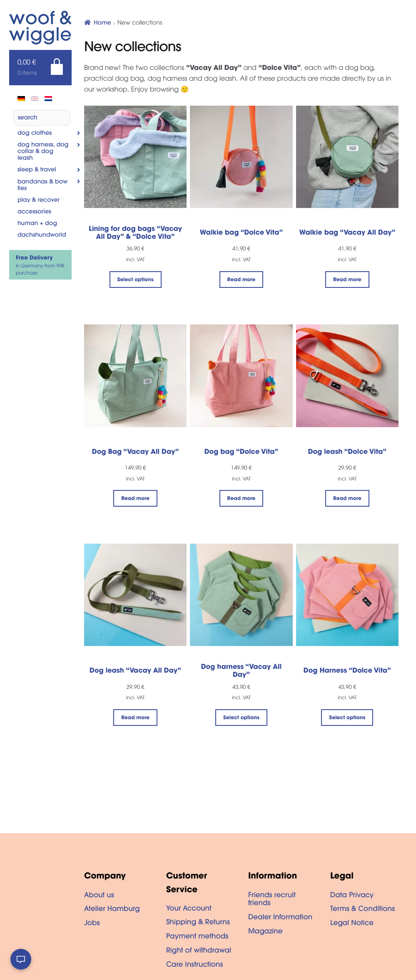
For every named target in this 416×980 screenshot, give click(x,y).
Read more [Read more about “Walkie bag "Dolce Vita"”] (242, 280)
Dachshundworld (42, 235)
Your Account (189, 909)
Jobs (92, 924)
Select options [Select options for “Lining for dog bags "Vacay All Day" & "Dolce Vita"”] (136, 280)
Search (28, 118)
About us (99, 896)
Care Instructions (195, 965)
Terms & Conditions (362, 910)
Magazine (265, 932)
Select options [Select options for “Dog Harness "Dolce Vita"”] (347, 718)
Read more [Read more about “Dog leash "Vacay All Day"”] (135, 718)
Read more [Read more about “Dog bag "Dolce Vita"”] (242, 499)
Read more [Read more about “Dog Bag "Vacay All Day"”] (135, 499)
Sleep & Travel (37, 170)
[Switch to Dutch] (48, 99)
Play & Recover (39, 200)
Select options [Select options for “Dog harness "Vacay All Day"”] (241, 718)
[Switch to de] (21, 99)
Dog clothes (35, 134)
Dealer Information (280, 918)
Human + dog (37, 224)
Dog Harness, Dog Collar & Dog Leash (43, 152)
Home (102, 23)
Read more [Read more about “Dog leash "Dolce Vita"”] (347, 499)
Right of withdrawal (199, 951)
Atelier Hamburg (112, 910)
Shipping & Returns (198, 923)
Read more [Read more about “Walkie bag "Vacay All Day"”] (347, 280)
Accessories (34, 212)
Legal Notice (352, 924)
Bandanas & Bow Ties (42, 186)
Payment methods (197, 937)
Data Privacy (352, 896)
